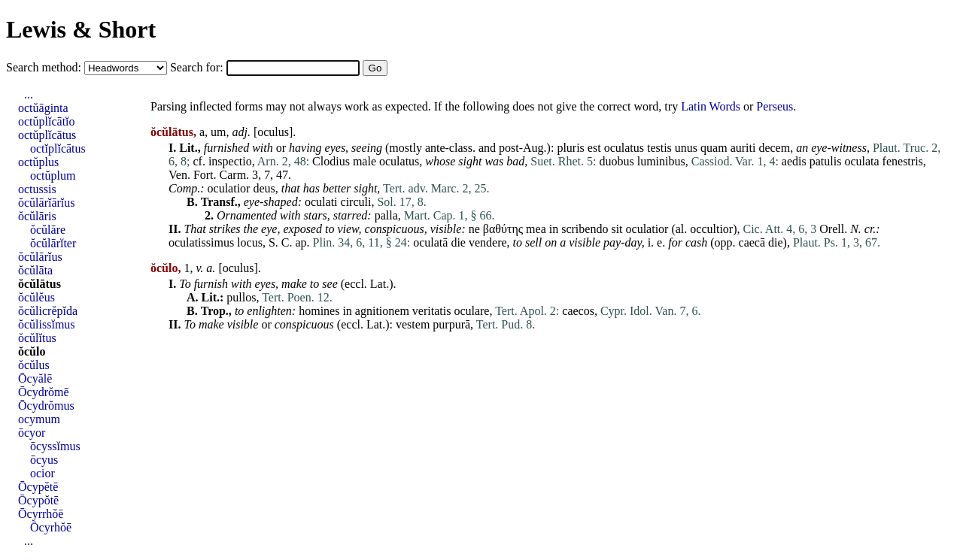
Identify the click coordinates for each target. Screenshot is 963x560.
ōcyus (44, 460)
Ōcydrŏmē (44, 392)
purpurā (451, 324)
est (594, 148)
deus (264, 188)
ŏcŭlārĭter (53, 243)
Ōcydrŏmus (46, 406)
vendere (488, 242)
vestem (413, 324)
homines (319, 311)
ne (474, 229)
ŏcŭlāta (35, 270)
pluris (570, 148)
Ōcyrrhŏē (41, 514)
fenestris (903, 161)
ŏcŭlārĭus (40, 257)
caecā (752, 242)
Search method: (45, 67)
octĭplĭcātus (58, 148)
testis (659, 148)
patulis (826, 161)
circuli (356, 202)
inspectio (230, 161)
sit (617, 229)
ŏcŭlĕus (36, 297)
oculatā (430, 242)
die (458, 242)
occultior (711, 229)
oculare (471, 311)
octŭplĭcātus (47, 135)
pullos (241, 297)
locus (250, 242)
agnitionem (382, 311)
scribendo (585, 229)
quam (714, 148)
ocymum (39, 419)
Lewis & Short (81, 29)
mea (536, 229)
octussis (37, 189)
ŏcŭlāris (37, 216)
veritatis (432, 311)
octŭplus (38, 162)
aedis (794, 161)
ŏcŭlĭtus (37, 338)
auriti (743, 148)
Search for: (198, 67)
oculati (321, 202)
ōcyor (32, 433)
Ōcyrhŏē (51, 527)
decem (774, 148)
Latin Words (711, 106)
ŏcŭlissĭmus (47, 324)
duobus (616, 161)
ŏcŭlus (34, 365)
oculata (861, 161)
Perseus (775, 106)
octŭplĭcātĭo (47, 121)
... (29, 94)
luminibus (661, 161)
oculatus (624, 148)
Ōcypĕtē (38, 487)
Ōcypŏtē (38, 500)
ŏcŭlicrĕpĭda (48, 311)
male (365, 161)
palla (386, 215)
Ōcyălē (35, 378)
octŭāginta (43, 108)
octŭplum (53, 176)
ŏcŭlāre (48, 230)
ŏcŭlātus (39, 284)
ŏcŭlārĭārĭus (47, 203)
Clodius (331, 161)
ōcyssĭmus (55, 446)
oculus (273, 132)
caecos (578, 311)
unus (686, 148)
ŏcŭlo (32, 351)
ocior (43, 473)
